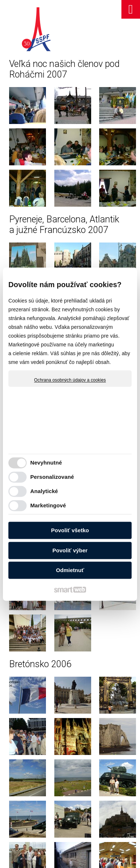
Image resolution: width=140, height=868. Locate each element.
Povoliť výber (70, 550)
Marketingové (48, 505)
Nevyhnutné (46, 463)
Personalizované (52, 477)
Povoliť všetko (70, 531)
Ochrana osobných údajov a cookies (70, 380)
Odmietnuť (70, 570)
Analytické (44, 491)
